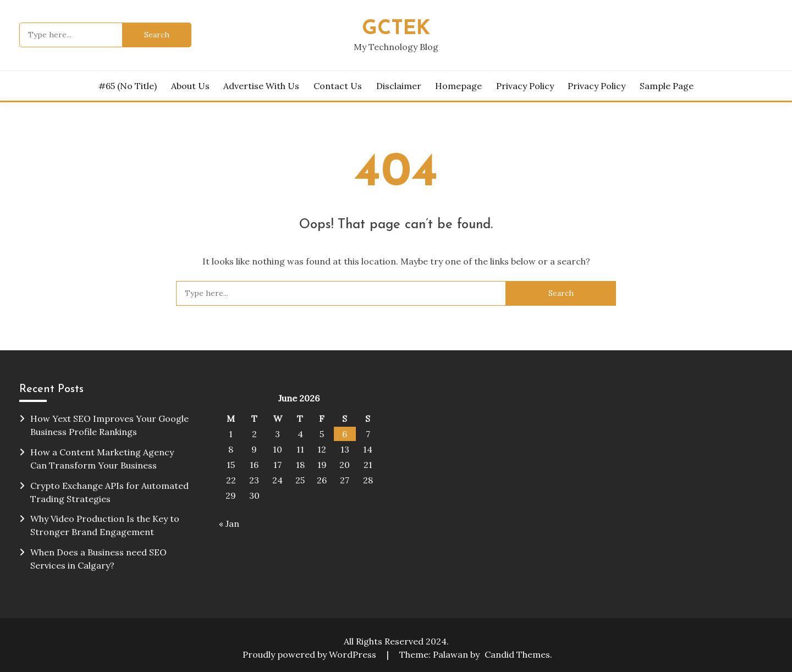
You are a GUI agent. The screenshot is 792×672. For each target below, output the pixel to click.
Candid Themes (517, 654)
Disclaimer (399, 86)
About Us (190, 86)
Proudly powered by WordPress (310, 654)
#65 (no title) (128, 86)
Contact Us (338, 86)
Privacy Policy (525, 86)
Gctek (396, 29)
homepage (458, 86)
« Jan (229, 524)
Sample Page (667, 86)
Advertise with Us (261, 86)
